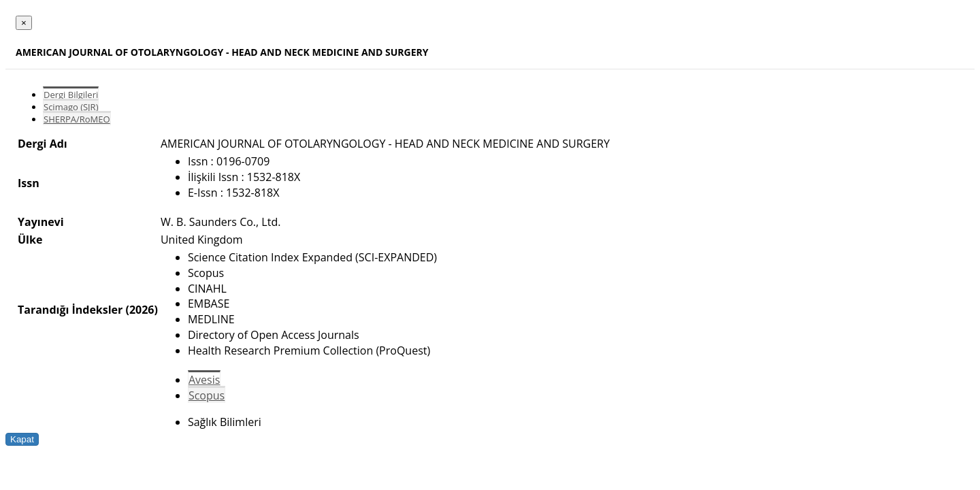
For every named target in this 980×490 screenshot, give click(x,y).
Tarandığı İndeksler (70, 310)
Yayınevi (41, 222)
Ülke (30, 240)
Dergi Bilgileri (71, 95)
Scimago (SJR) (71, 107)
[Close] (24, 23)
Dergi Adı (43, 144)
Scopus (207, 395)
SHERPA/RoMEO (77, 119)
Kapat (22, 439)
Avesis (204, 380)
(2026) (141, 310)
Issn (29, 183)
